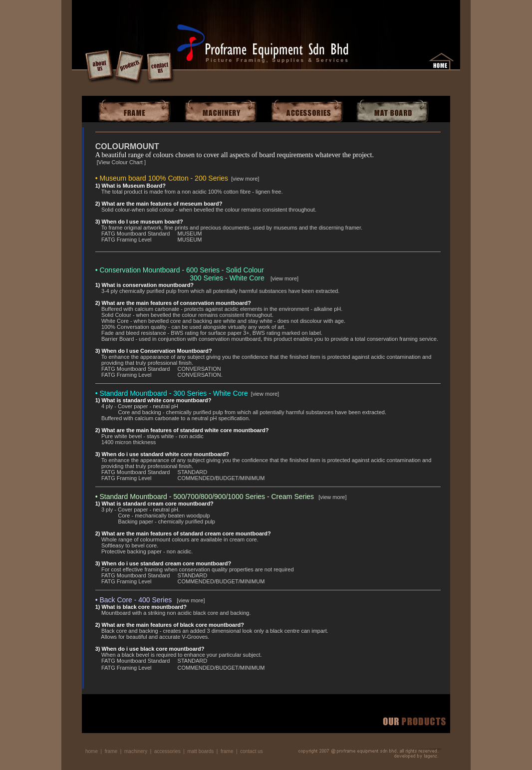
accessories (167, 751)
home (92, 751)
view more (245, 179)
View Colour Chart (121, 162)
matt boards (200, 751)
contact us (252, 751)
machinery (136, 751)
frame (111, 751)
